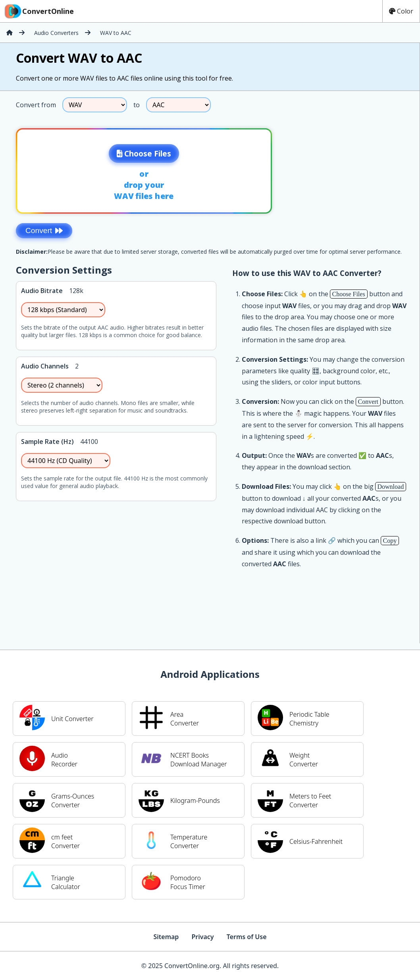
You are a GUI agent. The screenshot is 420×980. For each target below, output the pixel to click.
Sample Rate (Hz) (47, 442)
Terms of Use (247, 937)
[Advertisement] (354, 168)
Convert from (36, 105)
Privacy (202, 937)
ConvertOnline (39, 11)
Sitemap (166, 937)
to (137, 105)
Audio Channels (45, 366)
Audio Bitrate (42, 291)
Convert (44, 231)
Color (401, 11)
